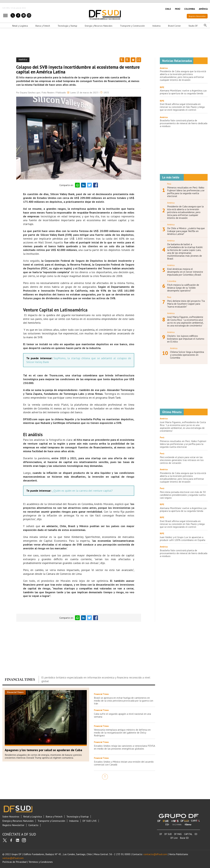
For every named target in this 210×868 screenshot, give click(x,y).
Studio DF (193, 26)
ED (196, 834)
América (164, 68)
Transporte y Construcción (132, 26)
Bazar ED (184, 838)
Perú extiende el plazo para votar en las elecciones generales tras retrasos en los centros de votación (182, 460)
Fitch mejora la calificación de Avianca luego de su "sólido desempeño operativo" (183, 288)
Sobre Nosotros (11, 817)
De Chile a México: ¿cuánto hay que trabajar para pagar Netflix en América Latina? (186, 231)
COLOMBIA (190, 9)
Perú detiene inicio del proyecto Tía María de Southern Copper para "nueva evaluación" (186, 304)
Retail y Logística (20, 26)
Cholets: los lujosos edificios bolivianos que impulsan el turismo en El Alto (186, 339)
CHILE (168, 9)
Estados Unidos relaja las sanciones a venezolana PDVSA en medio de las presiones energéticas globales (124, 747)
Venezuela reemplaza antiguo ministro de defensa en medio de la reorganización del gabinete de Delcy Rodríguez (122, 733)
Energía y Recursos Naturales (99, 26)
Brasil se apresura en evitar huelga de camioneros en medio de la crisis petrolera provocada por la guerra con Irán (124, 701)
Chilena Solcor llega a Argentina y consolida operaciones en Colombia (187, 355)
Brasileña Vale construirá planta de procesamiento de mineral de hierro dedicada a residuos (184, 123)
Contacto (33, 825)
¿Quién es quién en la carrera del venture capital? (83, 491)
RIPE (162, 87)
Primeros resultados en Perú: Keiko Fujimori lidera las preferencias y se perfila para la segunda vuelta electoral (186, 192)
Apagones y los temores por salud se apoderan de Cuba (43, 750)
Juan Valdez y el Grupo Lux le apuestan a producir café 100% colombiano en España (183, 539)
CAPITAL (188, 834)
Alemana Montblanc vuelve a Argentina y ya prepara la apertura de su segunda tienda (183, 92)
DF (161, 834)
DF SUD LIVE (90, 821)
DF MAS (178, 834)
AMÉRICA (203, 9)
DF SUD (168, 834)
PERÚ (178, 9)
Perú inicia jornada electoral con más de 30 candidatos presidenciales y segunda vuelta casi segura (183, 495)
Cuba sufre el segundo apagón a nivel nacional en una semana (122, 715)
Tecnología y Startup (67, 26)
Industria (156, 26)
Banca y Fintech (43, 26)
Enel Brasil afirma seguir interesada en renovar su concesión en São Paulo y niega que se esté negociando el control (182, 107)
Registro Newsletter (197, 16)
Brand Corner (174, 26)
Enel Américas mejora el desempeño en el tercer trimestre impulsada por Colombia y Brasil (185, 272)
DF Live (174, 838)
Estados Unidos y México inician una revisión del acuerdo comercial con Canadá (124, 763)
